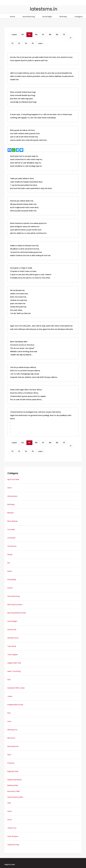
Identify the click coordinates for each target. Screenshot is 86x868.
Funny (10, 588)
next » (41, 43)
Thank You (12, 828)
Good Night (47, 17)
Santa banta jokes (15, 797)
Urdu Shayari (13, 836)
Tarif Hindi (12, 646)
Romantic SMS (14, 791)
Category (79, 17)
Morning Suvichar (15, 605)
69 (57, 35)
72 (12, 43)
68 (50, 35)
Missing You (12, 730)
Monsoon (11, 738)
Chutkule (11, 538)
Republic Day (13, 771)
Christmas (12, 546)
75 (33, 43)
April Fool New (13, 479)
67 (43, 35)
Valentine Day (13, 845)
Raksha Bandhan (15, 780)
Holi (9, 680)
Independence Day (15, 705)
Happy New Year (14, 663)
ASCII (10, 488)
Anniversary (12, 496)
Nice (9, 755)
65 (29, 35)
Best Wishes (12, 521)
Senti (10, 811)
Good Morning (29, 17)
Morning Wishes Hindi (17, 613)
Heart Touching (14, 671)
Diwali (10, 555)
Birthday (63, 17)
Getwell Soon (13, 638)
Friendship (12, 580)
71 (70, 38)
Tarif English (13, 655)
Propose (11, 763)
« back (14, 35)
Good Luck (12, 630)
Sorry (10, 820)
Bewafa (11, 513)
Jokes (10, 696)
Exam (10, 571)
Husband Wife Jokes (16, 688)
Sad (9, 803)
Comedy (11, 529)
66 (36, 35)
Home (12, 17)
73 (19, 43)
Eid (9, 563)
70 (64, 35)
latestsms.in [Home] (44, 9)
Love (9, 721)
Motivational (13, 746)
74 (26, 43)
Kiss (9, 713)
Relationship (13, 785)
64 (23, 35)
